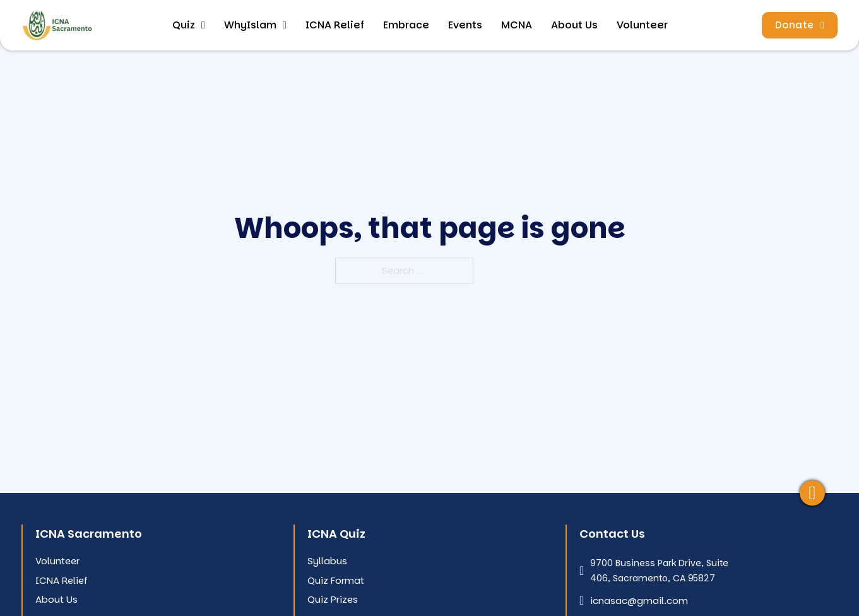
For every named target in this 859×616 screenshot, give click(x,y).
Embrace (406, 25)
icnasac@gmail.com (639, 601)
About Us (574, 25)
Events (465, 25)
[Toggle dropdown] (203, 25)
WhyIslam (250, 25)
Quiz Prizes (333, 599)
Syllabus (327, 561)
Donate (800, 25)
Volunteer (642, 25)
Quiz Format (336, 580)
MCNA (517, 25)
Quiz (184, 25)
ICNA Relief (335, 25)
